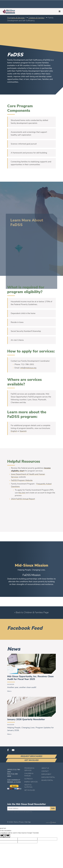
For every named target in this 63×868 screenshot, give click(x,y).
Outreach (28, 779)
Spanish (23, 431)
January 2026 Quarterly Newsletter (26, 720)
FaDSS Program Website (22, 481)
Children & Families (36, 18)
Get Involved (31, 760)
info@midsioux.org (28, 368)
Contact (45, 771)
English (14, 431)
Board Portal (47, 780)
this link (22, 493)
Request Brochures (31, 756)
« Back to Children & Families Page (31, 613)
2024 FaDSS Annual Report (23, 499)
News (14, 649)
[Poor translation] (7, 836)
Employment (46, 774)
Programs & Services (16, 18)
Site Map (28, 822)
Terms (16, 822)
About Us (45, 768)
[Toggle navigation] (60, 11)
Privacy (21, 822)
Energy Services (31, 782)
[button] (27, 18)
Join (53, 808)
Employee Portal (48, 777)
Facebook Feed (25, 628)
